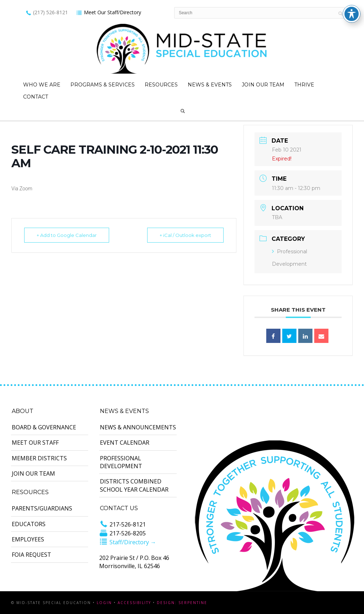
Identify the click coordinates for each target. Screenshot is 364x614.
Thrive (304, 85)
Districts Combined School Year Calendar (134, 485)
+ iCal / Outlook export (185, 235)
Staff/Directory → (128, 542)
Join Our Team (263, 85)
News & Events (210, 85)
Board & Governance (44, 427)
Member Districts (39, 458)
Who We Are (42, 85)
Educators (29, 524)
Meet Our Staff (35, 443)
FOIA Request (31, 555)
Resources (161, 85)
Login (104, 603)
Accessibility (134, 603)
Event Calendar (125, 443)
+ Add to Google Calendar (67, 235)
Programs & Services (103, 85)
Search (183, 111)
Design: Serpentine (182, 603)
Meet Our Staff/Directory (109, 12)
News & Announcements (138, 427)
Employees (28, 539)
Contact (36, 97)
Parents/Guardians (42, 508)
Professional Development (121, 462)
